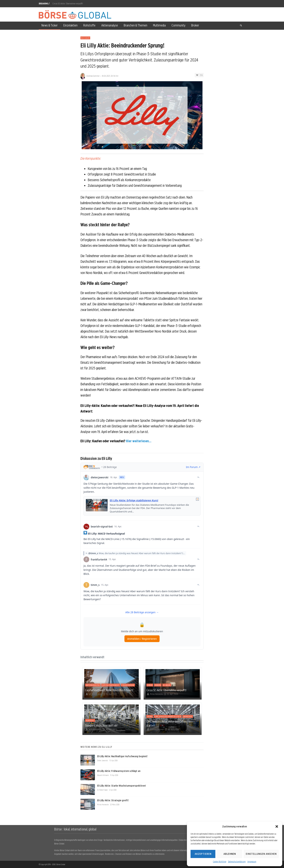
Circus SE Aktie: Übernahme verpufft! (68, 4)
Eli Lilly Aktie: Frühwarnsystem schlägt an (119, 771)
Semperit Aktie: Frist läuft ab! (101, 725)
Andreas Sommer (93, 76)
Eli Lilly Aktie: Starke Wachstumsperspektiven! (121, 786)
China (150, 716)
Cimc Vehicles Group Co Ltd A (168, 716)
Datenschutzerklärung (237, 862)
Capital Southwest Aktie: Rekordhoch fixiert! (109, 690)
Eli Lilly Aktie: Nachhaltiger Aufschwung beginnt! (122, 756)
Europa (158, 685)
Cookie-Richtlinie (220, 862)
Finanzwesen (128, 685)
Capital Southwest (111, 685)
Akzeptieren (203, 854)
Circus (150, 685)
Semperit (90, 720)
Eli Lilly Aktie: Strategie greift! (113, 800)
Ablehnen (230, 854)
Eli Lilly (85, 38)
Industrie (188, 716)
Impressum (252, 862)
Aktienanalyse (93, 685)
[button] (277, 826)
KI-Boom (167, 685)
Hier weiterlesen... (139, 441)
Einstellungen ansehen (261, 854)
